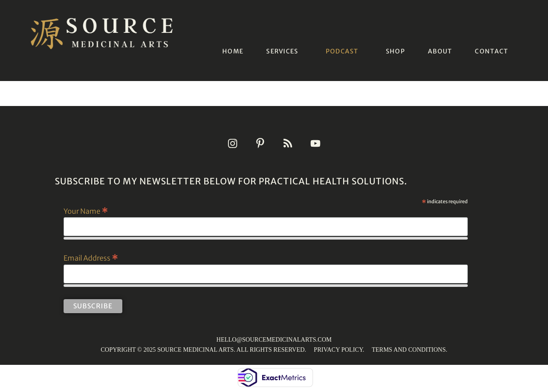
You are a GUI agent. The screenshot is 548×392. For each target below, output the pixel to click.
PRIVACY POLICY (338, 350)
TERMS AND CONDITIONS (409, 350)
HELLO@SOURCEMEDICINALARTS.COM (274, 340)
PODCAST (342, 51)
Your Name (86, 211)
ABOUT (440, 51)
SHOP (395, 51)
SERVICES (282, 51)
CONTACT (491, 51)
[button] (284, 51)
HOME (233, 51)
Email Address (91, 258)
